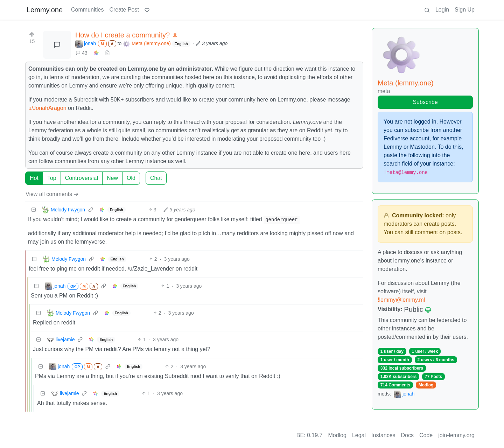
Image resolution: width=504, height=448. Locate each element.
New (112, 178)
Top (52, 178)
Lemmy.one (45, 10)
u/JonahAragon (47, 108)
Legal (359, 435)
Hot (34, 178)
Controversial (82, 178)
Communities (87, 10)
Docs (407, 435)
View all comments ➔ (52, 194)
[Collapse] (34, 210)
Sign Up (465, 10)
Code (426, 435)
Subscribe (425, 102)
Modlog (426, 385)
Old (131, 178)
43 (82, 53)
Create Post (124, 10)
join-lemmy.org (456, 435)
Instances (383, 435)
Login (442, 10)
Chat (156, 178)
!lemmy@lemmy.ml (401, 300)
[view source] (107, 53)
